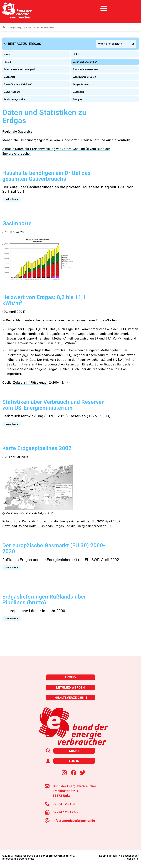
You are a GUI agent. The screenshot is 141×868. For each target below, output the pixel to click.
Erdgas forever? (82, 84)
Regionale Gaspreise (17, 131)
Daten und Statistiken (85, 62)
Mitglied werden (71, 687)
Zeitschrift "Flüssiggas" (30, 382)
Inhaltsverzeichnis (71, 698)
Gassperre (79, 92)
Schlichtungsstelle (14, 99)
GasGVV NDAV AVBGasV (18, 84)
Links (76, 54)
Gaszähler (9, 77)
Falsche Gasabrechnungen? (19, 69)
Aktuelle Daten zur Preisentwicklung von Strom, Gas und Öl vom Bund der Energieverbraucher (56, 151)
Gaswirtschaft (12, 92)
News (7, 54)
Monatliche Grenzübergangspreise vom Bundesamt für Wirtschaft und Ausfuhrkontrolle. (67, 140)
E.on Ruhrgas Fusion (84, 77)
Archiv (71, 677)
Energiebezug (14, 28)
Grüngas (78, 99)
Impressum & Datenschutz (18, 859)
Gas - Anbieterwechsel (86, 69)
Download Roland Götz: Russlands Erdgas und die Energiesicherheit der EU (57, 526)
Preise (7, 62)
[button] (23, 44)
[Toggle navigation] (133, 9)
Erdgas (27, 28)
